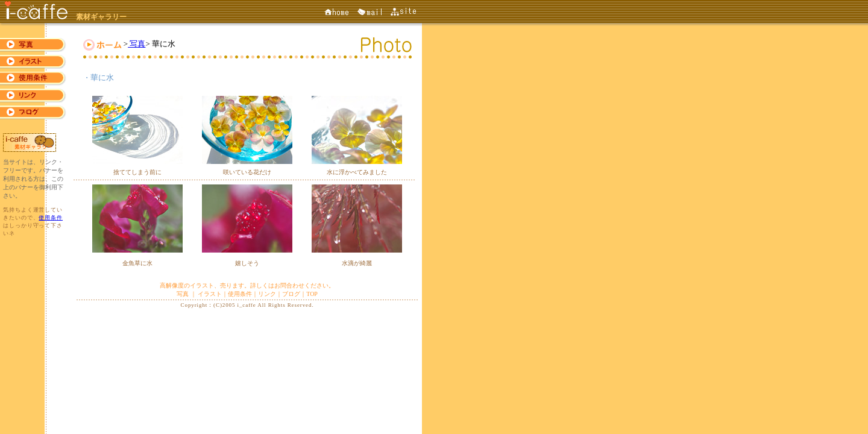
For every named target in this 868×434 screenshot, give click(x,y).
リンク (267, 294)
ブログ (291, 294)
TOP (312, 294)
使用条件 (51, 218)
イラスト (210, 294)
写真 (137, 44)
